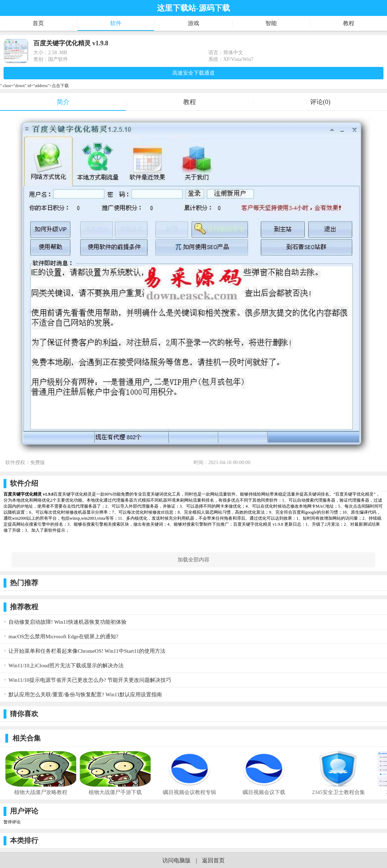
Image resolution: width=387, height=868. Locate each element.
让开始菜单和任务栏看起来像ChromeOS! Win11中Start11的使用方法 (87, 651)
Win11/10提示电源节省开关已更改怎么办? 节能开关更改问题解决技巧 (90, 680)
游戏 (193, 23)
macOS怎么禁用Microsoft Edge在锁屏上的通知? (63, 636)
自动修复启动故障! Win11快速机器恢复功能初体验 (68, 622)
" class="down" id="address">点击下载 (34, 86)
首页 (38, 23)
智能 (271, 23)
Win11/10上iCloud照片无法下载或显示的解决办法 (66, 666)
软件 (116, 23)
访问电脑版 (176, 860)
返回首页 (213, 860)
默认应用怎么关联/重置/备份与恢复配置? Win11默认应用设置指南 (85, 695)
